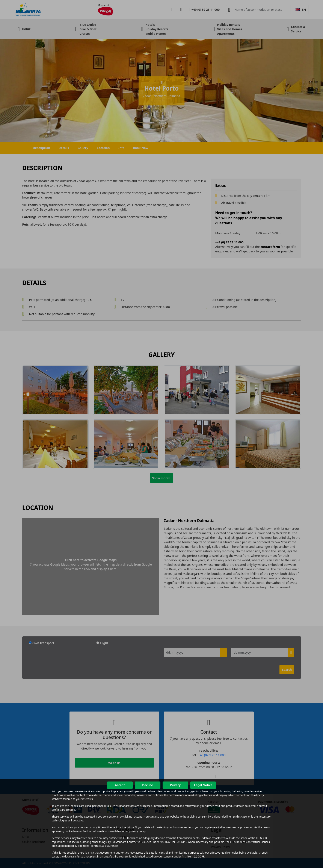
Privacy (175, 785)
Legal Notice (203, 785)
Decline (148, 785)
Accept (120, 785)
